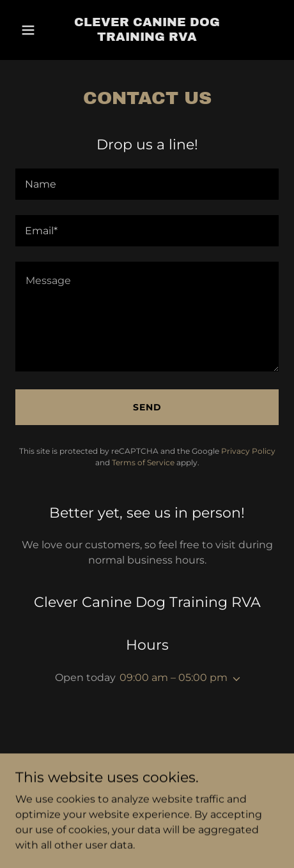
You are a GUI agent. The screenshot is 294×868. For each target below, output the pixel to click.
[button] (32, 30)
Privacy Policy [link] (248, 451)
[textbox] (147, 184)
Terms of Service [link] (143, 462)
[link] (147, 30)
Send (147, 407)
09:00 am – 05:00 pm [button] (174, 677)
